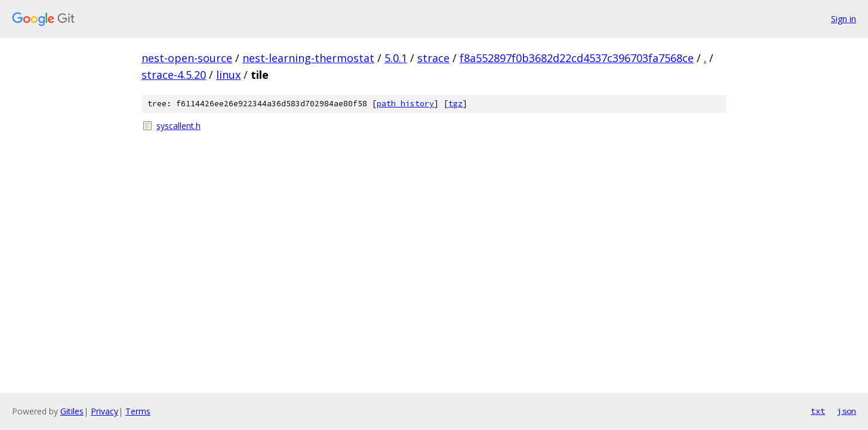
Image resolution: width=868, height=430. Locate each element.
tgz (455, 104)
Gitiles (72, 411)
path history (405, 104)
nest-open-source (187, 58)
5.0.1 (396, 58)
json (847, 411)
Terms (138, 411)
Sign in (844, 19)
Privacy (104, 411)
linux (228, 75)
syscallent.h (178, 126)
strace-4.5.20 (174, 75)
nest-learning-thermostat (308, 58)
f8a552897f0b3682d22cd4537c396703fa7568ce (577, 58)
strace (433, 58)
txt (818, 411)
